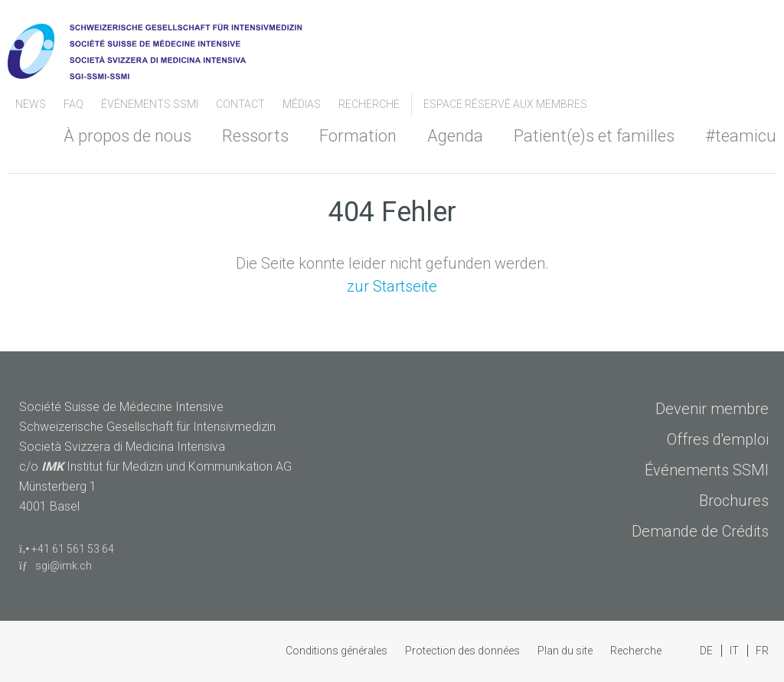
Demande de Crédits (700, 531)
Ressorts (255, 136)
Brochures (734, 501)
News (32, 104)
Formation (358, 136)
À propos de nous (127, 136)
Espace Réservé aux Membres (505, 104)
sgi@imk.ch (56, 566)
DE (707, 651)
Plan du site (566, 651)
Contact (242, 104)
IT (735, 651)
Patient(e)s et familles (594, 136)
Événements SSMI (151, 104)
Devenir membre (712, 409)
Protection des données (464, 651)
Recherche (369, 104)
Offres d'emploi (718, 439)
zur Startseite (392, 286)
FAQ (75, 104)
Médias (303, 104)
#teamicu (741, 136)
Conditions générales (338, 651)
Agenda (455, 136)
